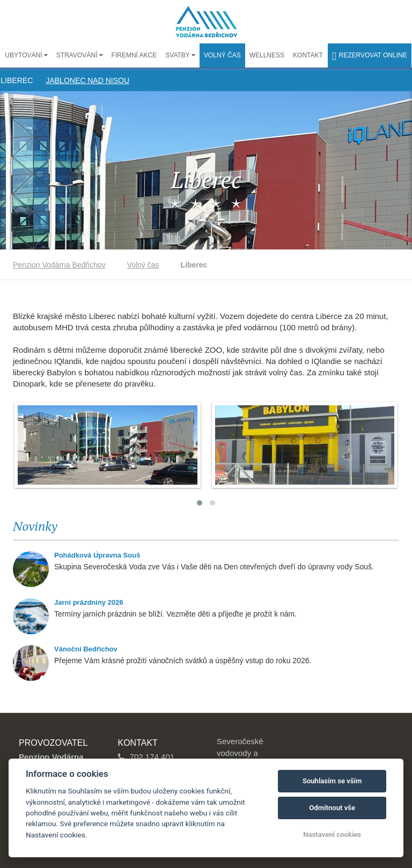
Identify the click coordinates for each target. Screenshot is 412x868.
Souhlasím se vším (332, 781)
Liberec (17, 80)
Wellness (267, 55)
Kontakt (308, 55)
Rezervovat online (370, 57)
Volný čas (222, 55)
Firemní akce (134, 55)
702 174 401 (152, 757)
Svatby (178, 55)
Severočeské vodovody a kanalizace (240, 753)
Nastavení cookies (332, 834)
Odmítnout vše (332, 808)
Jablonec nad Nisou (87, 80)
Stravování (78, 55)
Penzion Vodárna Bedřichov (59, 265)
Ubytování (24, 55)
